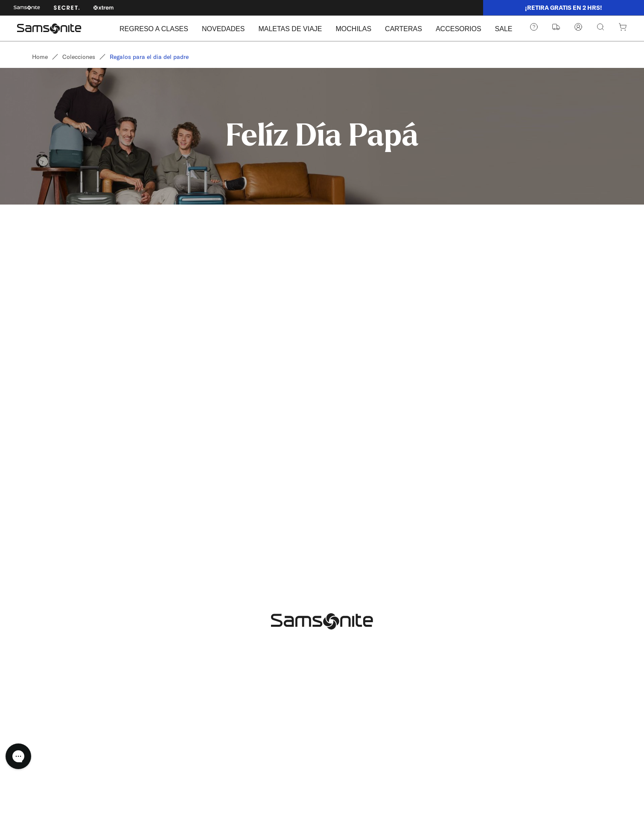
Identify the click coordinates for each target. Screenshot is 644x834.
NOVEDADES (223, 29)
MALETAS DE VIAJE (290, 29)
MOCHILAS (354, 29)
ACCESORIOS (459, 29)
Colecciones (79, 57)
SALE (504, 29)
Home (40, 57)
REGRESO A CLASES (154, 29)
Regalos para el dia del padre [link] (149, 57)
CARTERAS (404, 29)
